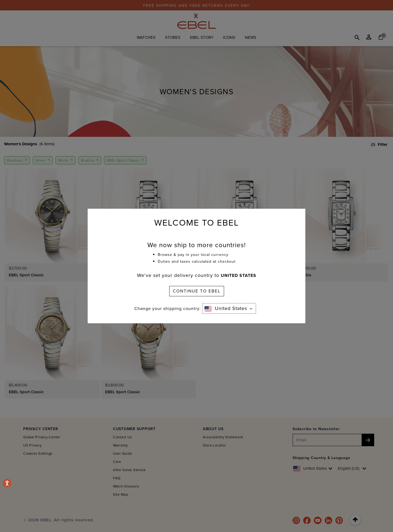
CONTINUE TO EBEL (197, 291)
